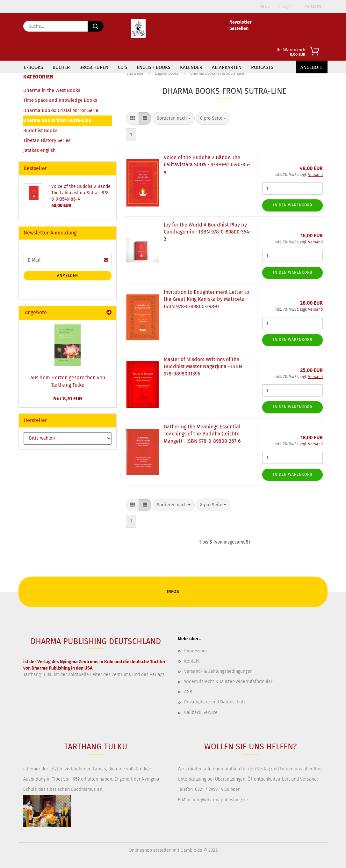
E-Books (33, 67)
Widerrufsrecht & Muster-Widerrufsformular (228, 682)
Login (285, 6)
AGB (188, 692)
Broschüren (94, 67)
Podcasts (262, 67)
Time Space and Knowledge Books (60, 100)
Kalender (191, 67)
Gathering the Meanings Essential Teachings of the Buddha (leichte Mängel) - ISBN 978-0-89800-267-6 (202, 434)
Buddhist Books (40, 130)
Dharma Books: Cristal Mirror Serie (61, 110)
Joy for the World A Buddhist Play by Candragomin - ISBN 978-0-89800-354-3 (207, 232)
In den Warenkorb (293, 205)
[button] (133, 118)
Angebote (312, 67)
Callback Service (201, 712)
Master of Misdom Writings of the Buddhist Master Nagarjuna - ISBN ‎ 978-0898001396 (204, 367)
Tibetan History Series (47, 140)
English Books (154, 67)
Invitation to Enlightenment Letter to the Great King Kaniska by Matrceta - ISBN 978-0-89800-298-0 (206, 299)
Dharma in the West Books (52, 90)
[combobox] (174, 118)
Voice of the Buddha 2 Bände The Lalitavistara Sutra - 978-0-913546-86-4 (207, 165)
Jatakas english (40, 150)
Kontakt (192, 661)
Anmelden (68, 276)
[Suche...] (96, 26)
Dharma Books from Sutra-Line (57, 120)
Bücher (61, 67)
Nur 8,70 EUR (68, 399)
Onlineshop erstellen (150, 850)
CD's (123, 67)
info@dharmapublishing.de (220, 800)
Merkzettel (312, 6)
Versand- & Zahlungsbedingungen (218, 671)
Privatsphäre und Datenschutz (215, 702)
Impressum (195, 651)
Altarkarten (227, 67)
